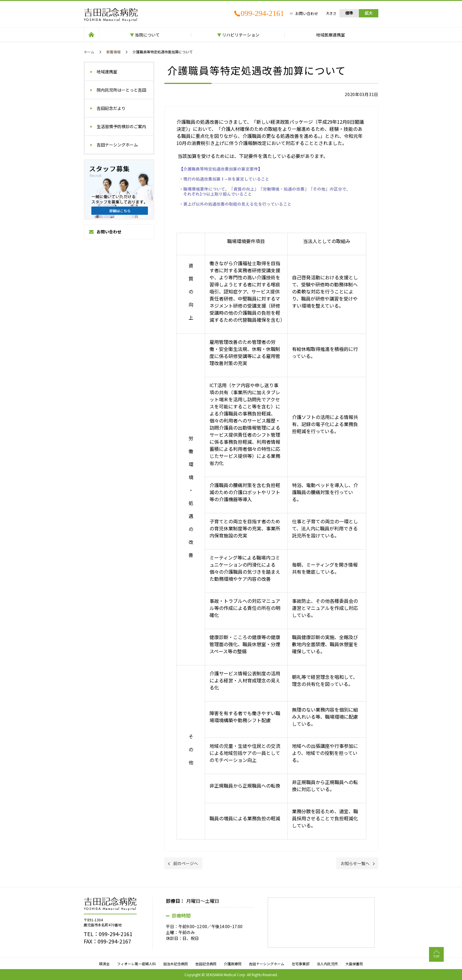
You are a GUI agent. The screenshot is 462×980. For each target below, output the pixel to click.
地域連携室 (107, 72)
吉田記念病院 (206, 964)
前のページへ (186, 863)
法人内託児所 (327, 964)
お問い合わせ (307, 13)
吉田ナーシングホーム (117, 145)
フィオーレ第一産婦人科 (136, 964)
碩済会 (104, 964)
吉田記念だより (111, 108)
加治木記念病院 (176, 964)
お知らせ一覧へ (355, 863)
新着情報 (113, 52)
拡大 (369, 13)
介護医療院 (233, 964)
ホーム (89, 52)
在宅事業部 (301, 964)
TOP (436, 956)
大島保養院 (354, 964)
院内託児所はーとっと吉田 (121, 90)
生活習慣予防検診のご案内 (121, 126)
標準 (349, 13)
